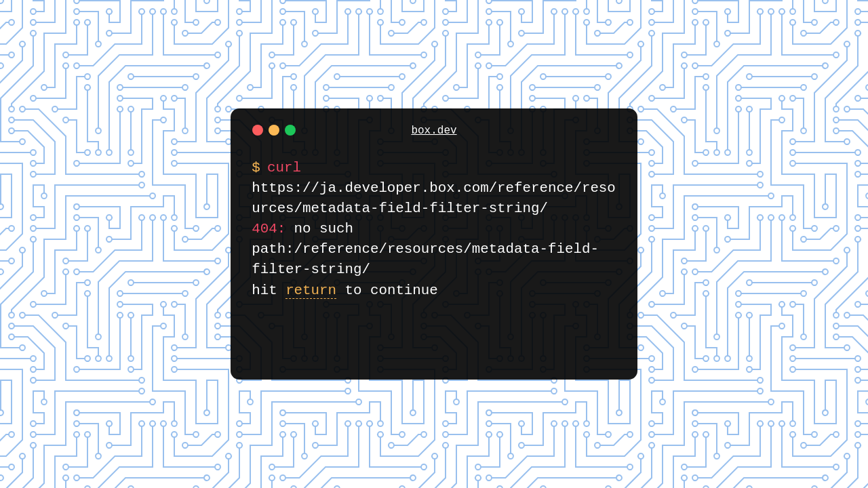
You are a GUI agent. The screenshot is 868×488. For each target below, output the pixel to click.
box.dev (434, 131)
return (311, 290)
